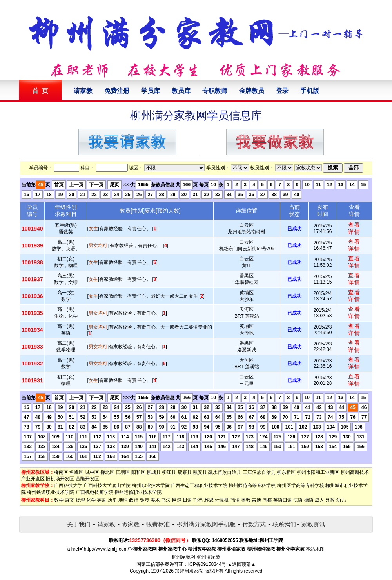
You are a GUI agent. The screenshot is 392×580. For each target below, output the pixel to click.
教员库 (181, 91)
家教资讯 (313, 524)
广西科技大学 (68, 485)
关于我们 (79, 524)
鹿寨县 (185, 472)
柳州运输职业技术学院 (138, 492)
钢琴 (145, 500)
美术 (155, 500)
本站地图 (315, 549)
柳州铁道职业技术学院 (51, 492)
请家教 (83, 91)
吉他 (256, 500)
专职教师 (215, 91)
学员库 (151, 91)
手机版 (310, 91)
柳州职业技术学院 (151, 485)
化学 (91, 500)
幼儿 (341, 500)
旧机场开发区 (60, 479)
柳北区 (107, 472)
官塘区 (123, 472)
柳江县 (169, 472)
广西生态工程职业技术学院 (199, 485)
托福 (198, 500)
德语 (309, 500)
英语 (102, 500)
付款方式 (254, 524)
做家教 (131, 524)
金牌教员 (252, 91)
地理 (123, 500)
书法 (166, 500)
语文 (69, 500)
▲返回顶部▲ (241, 564)
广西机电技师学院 (94, 492)
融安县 (200, 472)
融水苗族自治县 (225, 472)
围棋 (267, 500)
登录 (282, 91)
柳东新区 (286, 472)
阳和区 (138, 472)
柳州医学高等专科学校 (301, 485)
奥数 (246, 500)
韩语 (235, 500)
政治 (134, 500)
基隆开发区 (87, 479)
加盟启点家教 (189, 571)
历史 (113, 500)
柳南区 (61, 472)
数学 (59, 500)
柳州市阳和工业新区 (318, 472)
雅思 (209, 500)
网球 (177, 500)
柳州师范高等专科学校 (252, 485)
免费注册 (117, 91)
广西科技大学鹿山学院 (107, 485)
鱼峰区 (76, 472)
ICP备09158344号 (207, 564)
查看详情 (354, 228)
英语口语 (283, 500)
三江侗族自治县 (259, 472)
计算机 (222, 500)
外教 (330, 500)
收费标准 (158, 524)
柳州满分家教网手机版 (206, 524)
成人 (319, 500)
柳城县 (154, 472)
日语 (187, 500)
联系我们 (284, 524)
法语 (298, 500)
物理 (80, 500)
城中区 (92, 472)
